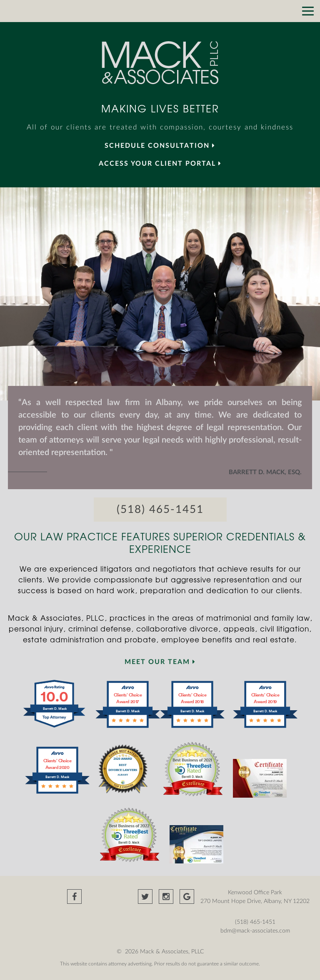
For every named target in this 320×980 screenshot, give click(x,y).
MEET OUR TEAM (160, 662)
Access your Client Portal (160, 164)
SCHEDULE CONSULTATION (160, 146)
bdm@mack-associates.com (255, 931)
